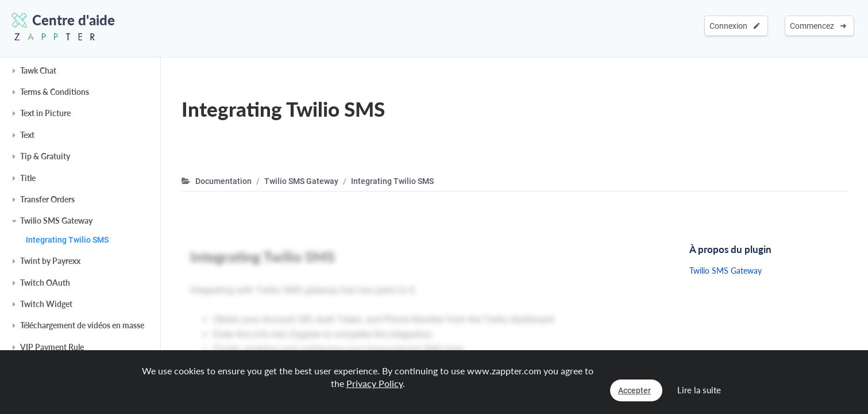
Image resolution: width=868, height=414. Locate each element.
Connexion (735, 26)
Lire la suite (699, 390)
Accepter (634, 390)
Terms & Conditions (55, 92)
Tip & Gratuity (45, 156)
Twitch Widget (46, 304)
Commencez (818, 26)
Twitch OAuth (45, 283)
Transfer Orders (47, 199)
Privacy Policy (375, 383)
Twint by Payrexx (50, 261)
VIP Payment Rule (52, 347)
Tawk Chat (38, 70)
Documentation (223, 181)
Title (28, 178)
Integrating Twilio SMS (67, 240)
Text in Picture (45, 113)
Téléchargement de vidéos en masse (82, 325)
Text (27, 135)
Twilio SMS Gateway (56, 221)
